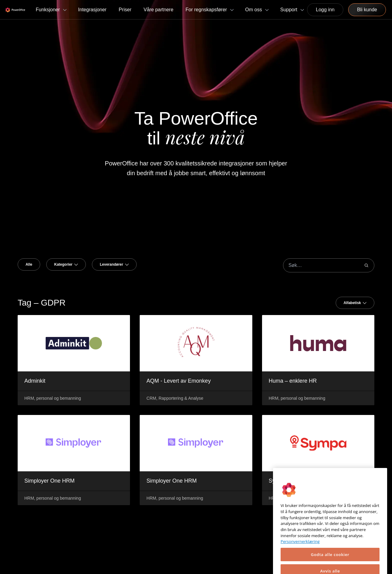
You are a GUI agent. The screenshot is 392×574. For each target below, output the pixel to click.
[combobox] (66, 264)
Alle (29, 264)
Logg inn (325, 10)
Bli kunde (367, 10)
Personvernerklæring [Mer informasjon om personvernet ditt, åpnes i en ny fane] (300, 563)
